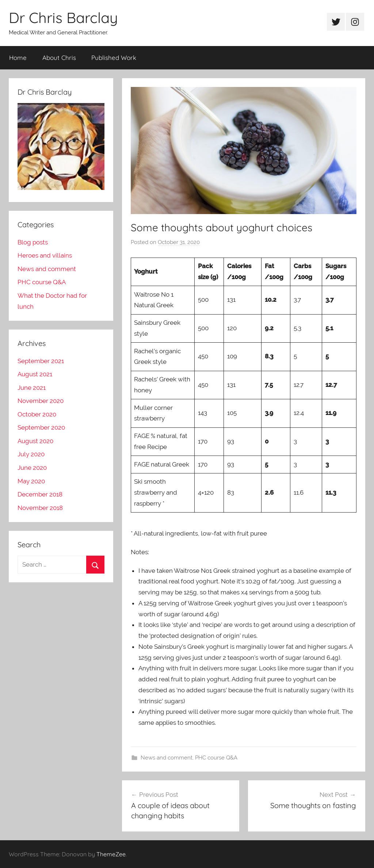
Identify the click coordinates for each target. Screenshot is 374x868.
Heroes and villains (45, 255)
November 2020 (41, 401)
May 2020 (31, 481)
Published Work (114, 58)
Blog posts (33, 242)
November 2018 (40, 508)
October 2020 (37, 414)
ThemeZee (111, 854)
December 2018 (40, 494)
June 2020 (32, 468)
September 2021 (41, 361)
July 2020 (31, 454)
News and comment (167, 758)
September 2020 (41, 427)
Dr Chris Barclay (63, 18)
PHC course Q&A (216, 758)
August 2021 (35, 374)
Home (18, 58)
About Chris (59, 58)
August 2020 (35, 441)
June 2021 (32, 388)
